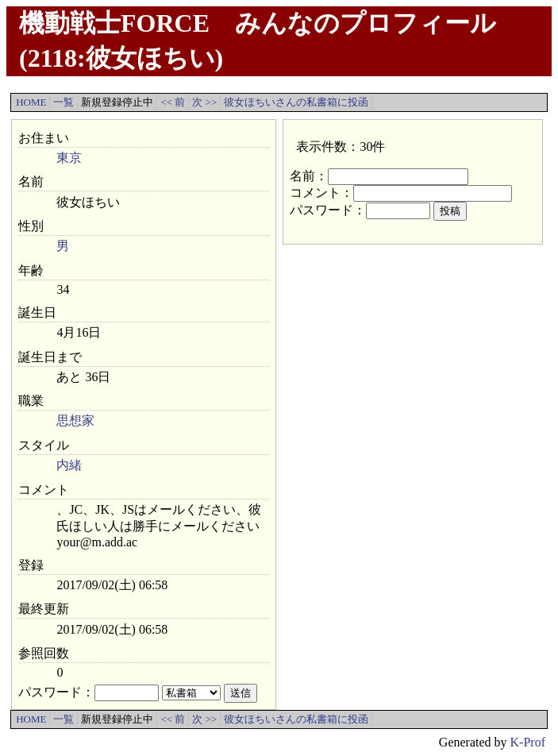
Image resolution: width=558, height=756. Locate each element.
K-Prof (528, 742)
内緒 (69, 465)
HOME (31, 102)
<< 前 (173, 102)
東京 (69, 158)
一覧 (63, 102)
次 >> (204, 102)
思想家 (75, 420)
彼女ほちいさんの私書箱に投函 (296, 102)
